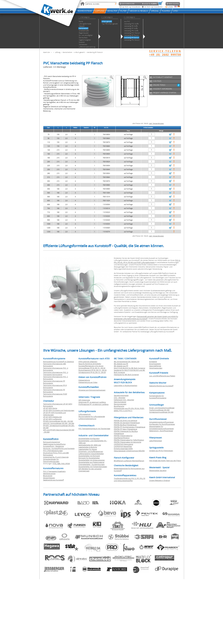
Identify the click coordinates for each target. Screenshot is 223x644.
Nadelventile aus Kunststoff (53, 480)
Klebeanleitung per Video (88, 382)
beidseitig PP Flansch (95, 52)
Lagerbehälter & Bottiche (88, 447)
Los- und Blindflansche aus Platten (162, 376)
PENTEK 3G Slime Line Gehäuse (126, 420)
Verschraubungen (156, 368)
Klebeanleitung (84, 380)
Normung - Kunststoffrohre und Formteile (59, 448)
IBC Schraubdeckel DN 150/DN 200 (127, 362)
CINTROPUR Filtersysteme (123, 444)
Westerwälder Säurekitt (158, 470)
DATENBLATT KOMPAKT (163, 77)
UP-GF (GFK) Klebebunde (52, 417)
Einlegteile (153, 362)
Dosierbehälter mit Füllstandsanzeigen (93, 467)
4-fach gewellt (80, 52)
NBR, (59, 464)
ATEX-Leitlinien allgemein (88, 362)
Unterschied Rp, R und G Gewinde (56, 457)
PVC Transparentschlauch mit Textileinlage (94, 429)
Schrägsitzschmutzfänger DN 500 (161, 412)
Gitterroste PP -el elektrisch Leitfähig (92, 402)
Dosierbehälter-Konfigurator (89, 438)
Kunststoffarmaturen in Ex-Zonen (91, 366)
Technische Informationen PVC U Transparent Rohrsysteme (56, 373)
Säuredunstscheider (121, 395)
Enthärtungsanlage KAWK (123, 449)
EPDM (68, 464)
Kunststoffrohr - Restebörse (53, 446)
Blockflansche (119, 406)
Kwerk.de (46, 52)
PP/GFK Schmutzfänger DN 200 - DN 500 (58, 421)
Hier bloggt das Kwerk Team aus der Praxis (165, 461)
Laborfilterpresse (156, 441)
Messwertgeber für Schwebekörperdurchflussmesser (162, 427)
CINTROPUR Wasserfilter (123, 446)
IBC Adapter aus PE (121, 364)
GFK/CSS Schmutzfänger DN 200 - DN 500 (59, 423)
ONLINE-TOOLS (159, 85)
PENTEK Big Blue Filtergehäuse (125, 425)
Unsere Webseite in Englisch (160, 480)
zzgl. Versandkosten (156, 123)
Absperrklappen (49, 478)
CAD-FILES (157, 81)
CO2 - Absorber (120, 398)
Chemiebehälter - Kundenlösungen (92, 464)
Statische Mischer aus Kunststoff (161, 386)
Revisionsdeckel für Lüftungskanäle (92, 416)
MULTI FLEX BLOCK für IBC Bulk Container (130, 368)
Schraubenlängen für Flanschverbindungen (51, 460)
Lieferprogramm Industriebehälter (91, 454)
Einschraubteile (155, 364)
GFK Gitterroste (84, 400)
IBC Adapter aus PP (121, 366)
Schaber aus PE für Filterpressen (161, 451)
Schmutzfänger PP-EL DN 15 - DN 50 (92, 368)
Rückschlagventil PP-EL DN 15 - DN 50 (93, 370)
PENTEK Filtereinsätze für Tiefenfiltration (129, 440)
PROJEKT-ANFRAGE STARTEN (165, 93)
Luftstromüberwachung (87, 419)
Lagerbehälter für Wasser (88, 449)
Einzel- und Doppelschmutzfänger (162, 408)
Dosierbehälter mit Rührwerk (89, 456)
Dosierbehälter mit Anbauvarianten (92, 460)
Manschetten (67, 52)
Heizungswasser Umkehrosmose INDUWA (129, 451)
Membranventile (49, 473)
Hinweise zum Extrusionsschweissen (92, 390)
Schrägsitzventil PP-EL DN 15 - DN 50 (92, 372)
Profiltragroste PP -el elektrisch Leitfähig (93, 404)
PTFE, (55, 464)
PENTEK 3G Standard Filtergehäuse (127, 423)
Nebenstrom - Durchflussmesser (161, 431)
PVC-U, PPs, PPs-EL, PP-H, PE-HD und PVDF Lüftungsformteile (147, 261)
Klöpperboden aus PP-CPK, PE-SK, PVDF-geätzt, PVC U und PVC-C (129, 409)
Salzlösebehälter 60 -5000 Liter (90, 445)
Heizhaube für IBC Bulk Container (126, 375)
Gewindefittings (155, 366)
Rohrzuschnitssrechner (52, 442)
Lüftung (58, 52)
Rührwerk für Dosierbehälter (89, 458)
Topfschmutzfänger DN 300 (159, 410)
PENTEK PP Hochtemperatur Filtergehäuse (130, 427)
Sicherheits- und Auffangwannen (91, 451)
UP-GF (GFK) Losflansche (52, 419)
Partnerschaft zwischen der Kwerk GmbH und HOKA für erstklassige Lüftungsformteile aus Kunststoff (146, 318)
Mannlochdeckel (120, 402)
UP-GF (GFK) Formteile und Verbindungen (59, 410)
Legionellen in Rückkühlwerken (126, 385)
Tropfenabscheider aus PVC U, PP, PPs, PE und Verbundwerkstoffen (130, 479)
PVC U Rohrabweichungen (53, 451)
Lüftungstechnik (85, 414)
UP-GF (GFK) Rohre (50, 408)
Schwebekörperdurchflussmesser (162, 422)
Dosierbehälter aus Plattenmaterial (91, 462)
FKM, (63, 464)
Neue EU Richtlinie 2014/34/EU (90, 364)
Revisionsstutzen (120, 404)
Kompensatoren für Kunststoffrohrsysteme (158, 397)
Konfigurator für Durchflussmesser (162, 424)
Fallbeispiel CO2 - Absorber (124, 400)
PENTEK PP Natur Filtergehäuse (126, 429)
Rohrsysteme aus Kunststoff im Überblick (59, 362)
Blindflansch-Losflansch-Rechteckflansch (129, 461)
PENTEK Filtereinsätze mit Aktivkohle (128, 442)
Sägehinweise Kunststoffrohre (54, 444)
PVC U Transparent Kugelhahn (54, 471)
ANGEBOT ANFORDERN (162, 89)
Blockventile (48, 476)
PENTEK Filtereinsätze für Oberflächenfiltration (123, 437)
